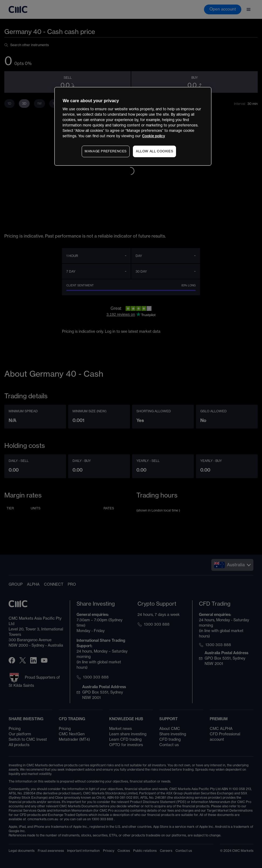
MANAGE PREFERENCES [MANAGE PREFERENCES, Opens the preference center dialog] (106, 151)
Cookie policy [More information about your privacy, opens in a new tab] (154, 136)
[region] (133, 126)
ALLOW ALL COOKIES (154, 151)
